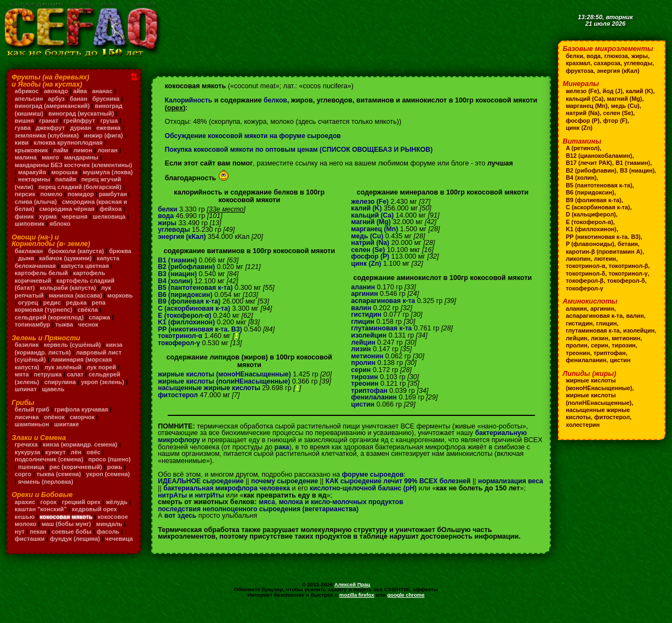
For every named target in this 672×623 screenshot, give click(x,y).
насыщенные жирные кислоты (211, 388)
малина (26, 157)
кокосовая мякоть (68, 524)
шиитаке (68, 432)
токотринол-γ (630, 273)
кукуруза (28, 459)
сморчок (84, 424)
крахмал (578, 63)
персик (70, 194)
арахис (25, 509)
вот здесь (181, 523)
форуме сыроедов (374, 475)
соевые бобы (73, 539)
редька (106, 310)
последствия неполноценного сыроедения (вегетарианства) (262, 516)
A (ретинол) (583, 148)
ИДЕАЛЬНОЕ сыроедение (202, 481)
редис (81, 310)
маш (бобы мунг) (68, 531)
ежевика (111, 128)
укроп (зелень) (105, 389)
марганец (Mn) (376, 229)
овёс (95, 459)
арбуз (57, 99)
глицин (363, 322)
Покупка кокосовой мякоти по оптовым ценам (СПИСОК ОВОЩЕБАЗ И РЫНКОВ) (303, 150)
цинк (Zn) (367, 264)
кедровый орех (100, 517)
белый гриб (33, 417)
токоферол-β (585, 281)
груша (112, 121)
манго (52, 157)
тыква (66, 332)
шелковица (87, 224)
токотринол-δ (586, 273)
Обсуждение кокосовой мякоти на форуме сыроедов (255, 136)
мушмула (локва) (41, 179)
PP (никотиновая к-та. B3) (201, 329)
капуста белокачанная (49, 273)
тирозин (365, 377)
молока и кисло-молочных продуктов (344, 509)
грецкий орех (83, 509)
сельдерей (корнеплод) (50, 324)
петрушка (49, 382)
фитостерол (179, 395)
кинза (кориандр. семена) (82, 452)
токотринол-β (630, 266)
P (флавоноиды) (591, 244)
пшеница (57, 474)
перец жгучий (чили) (49, 187)
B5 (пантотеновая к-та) (197, 288)
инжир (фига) (106, 135)
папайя (120, 179)
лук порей (104, 374)
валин (362, 308)
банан (80, 99)
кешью (25, 524)
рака (282, 447)
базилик (27, 352)
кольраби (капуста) (96, 295)
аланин (364, 287)
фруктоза (580, 71)
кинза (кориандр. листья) (70, 356)
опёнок (56, 424)
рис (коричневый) (103, 474)
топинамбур (33, 332)
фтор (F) (578, 128)
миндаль (112, 531)
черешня (52, 224)
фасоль (110, 539)
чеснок (90, 332)
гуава (23, 128)
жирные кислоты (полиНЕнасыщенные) (226, 381)
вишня (25, 121)
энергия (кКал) (183, 237)
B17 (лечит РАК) (590, 163)
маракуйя (76, 172)
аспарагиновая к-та (385, 301)
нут (20, 539)
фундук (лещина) (77, 546)
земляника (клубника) (48, 135)
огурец (56, 310)
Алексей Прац (352, 599)
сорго (47, 482)
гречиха (27, 452)
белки (168, 209)
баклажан (29, 258)
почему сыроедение (288, 481)
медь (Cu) (368, 236)
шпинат (26, 397)
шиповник (30, 231)
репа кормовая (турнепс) (53, 317)
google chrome (406, 610)
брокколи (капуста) (78, 258)
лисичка (27, 424)
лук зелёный (64, 374)
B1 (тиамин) (178, 260)
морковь (28, 310)
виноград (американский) (53, 106)
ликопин (579, 259)
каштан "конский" (45, 517)
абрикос (27, 91)
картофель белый (72, 281)
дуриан (82, 128)
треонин (366, 384)
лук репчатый (36, 302)
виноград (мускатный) (83, 113)
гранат (50, 121)
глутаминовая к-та (383, 328)
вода (166, 216)
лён (78, 459)
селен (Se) (369, 250)
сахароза (608, 63)
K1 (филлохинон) (187, 322)
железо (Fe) (371, 202)
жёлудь (120, 509)
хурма (24, 224)
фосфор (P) (371, 256)
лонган (110, 150)
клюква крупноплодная (70, 142)
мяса (267, 509)
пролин (364, 363)
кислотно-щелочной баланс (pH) (387, 488)
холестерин (583, 432)
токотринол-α (181, 336)
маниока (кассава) (90, 302)
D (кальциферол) (592, 214)
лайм (62, 150)
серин (361, 370)
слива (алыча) (103, 202)
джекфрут (51, 128)
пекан (39, 539)
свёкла (106, 317)
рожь (26, 482)
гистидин (367, 315)
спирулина (61, 389)
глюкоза (617, 56)
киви (22, 142)
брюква (26, 266)
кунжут (56, 459)
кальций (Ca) (373, 215)
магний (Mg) (372, 222)
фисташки (30, 546)
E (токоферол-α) (186, 316)
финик (115, 216)
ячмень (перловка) (74, 489)
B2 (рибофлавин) (187, 267)
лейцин (364, 342)
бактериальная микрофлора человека (246, 488)
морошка (109, 172)
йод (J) (614, 91)
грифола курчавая (83, 417)
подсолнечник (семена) (50, 467)
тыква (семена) (84, 482)
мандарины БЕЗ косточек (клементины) (54, 168)
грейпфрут (81, 121)
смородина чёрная (43, 216)
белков (277, 100)
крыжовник (32, 150)
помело (96, 194)
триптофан (370, 391)
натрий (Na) (371, 243)
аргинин (365, 294)
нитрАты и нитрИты (192, 502)
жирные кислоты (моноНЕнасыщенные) (227, 374)
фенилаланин (375, 397)
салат (76, 382)
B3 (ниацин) (178, 274)
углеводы (175, 230)
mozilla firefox (356, 610)
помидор (28, 202)
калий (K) (367, 208)
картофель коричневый (51, 288)
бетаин (630, 244)
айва (82, 91)
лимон (85, 150)
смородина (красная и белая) (59, 209)
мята (22, 382)
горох (50, 509)
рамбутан (62, 202)
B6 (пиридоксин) (186, 295)
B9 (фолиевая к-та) (190, 301)
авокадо (57, 91)
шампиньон (33, 432)
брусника (108, 99)
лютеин (606, 259)
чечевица (29, 553)
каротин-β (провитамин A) (605, 252)
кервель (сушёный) (74, 352)
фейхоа (88, 216)
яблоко (61, 231)
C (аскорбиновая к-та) (195, 308)
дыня (51, 266)
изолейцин (370, 335)
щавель (55, 397)
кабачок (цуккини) (91, 266)
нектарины (88, 179)
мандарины (83, 157)
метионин (368, 356)
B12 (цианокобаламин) (600, 156)
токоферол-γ (180, 343)
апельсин (29, 99)
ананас (105, 91)
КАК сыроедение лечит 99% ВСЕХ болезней (406, 481)
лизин (361, 349)
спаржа (102, 324)
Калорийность (189, 100)
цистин (363, 404)
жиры (167, 223)
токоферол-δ (628, 281)
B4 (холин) (176, 281)
